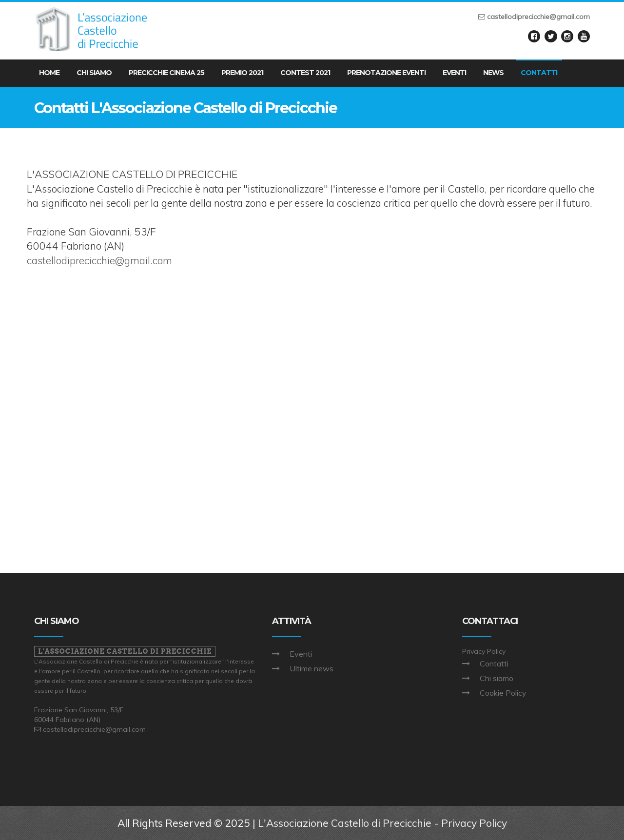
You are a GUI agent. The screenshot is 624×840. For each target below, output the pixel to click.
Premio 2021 (242, 73)
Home (49, 73)
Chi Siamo (94, 73)
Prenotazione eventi (386, 73)
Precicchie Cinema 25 (166, 73)
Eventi (454, 73)
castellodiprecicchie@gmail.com (99, 260)
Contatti (539, 73)
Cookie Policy (503, 693)
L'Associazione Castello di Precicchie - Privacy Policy (382, 823)
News (493, 73)
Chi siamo (497, 678)
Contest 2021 (305, 73)
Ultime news (312, 668)
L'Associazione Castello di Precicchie (125, 651)
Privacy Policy (484, 651)
